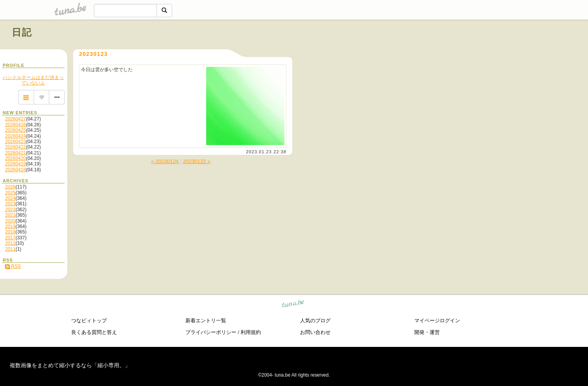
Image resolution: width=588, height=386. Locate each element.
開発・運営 (427, 332)
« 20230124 (165, 161)
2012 (10, 243)
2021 (10, 215)
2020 (10, 221)
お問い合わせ (315, 332)
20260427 (15, 119)
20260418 (15, 170)
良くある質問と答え (94, 332)
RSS (13, 266)
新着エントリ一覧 (206, 320)
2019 (10, 226)
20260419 (15, 164)
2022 (10, 210)
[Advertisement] (487, 50)
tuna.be (293, 305)
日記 (22, 32)
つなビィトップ (89, 320)
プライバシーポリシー (211, 332)
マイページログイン (437, 320)
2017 (10, 238)
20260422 (15, 147)
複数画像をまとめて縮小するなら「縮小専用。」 (70, 365)
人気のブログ (315, 320)
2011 (10, 249)
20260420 (15, 158)
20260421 (15, 153)
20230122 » (196, 161)
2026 (10, 187)
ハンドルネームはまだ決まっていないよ (33, 80)
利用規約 (251, 332)
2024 (10, 198)
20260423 (15, 142)
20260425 (15, 130)
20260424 (15, 136)
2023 (10, 204)
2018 (10, 232)
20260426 (15, 125)
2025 (10, 193)
